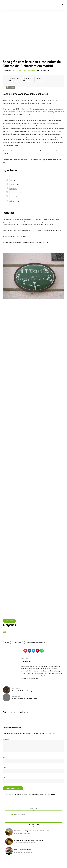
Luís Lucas (26, 661)
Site (4, 777)
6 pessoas (40, 81)
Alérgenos (9, 621)
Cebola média (13, 189)
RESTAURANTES (27, 71)
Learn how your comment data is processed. (42, 795)
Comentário (7, 739)
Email (5, 767)
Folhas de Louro (14, 193)
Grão (10, 180)
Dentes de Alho (13, 197)
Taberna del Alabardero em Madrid (36, 642)
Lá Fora (19, 71)
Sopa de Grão (18, 642)
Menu (62, 5)
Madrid (7, 642)
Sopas (34, 71)
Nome (5, 757)
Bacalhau (11, 184)
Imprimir (10, 87)
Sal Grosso (12, 201)
